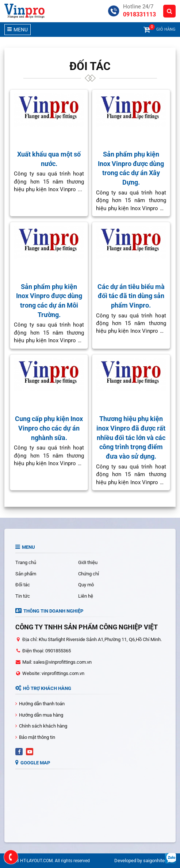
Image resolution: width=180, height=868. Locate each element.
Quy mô (86, 585)
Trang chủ (26, 562)
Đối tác (23, 585)
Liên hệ (86, 596)
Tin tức (23, 596)
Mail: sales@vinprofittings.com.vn (57, 662)
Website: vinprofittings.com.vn (53, 673)
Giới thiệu (88, 562)
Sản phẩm (26, 574)
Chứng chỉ (89, 574)
